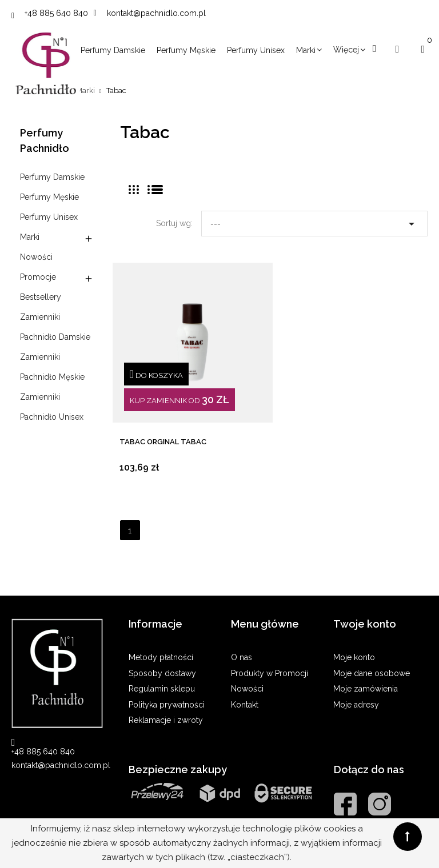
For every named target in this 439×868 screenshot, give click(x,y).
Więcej (346, 50)
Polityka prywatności (167, 705)
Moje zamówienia (366, 689)
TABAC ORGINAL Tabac (163, 442)
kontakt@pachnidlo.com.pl (156, 13)
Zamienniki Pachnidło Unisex (52, 407)
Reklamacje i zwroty (166, 720)
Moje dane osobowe (372, 673)
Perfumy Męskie (49, 197)
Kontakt (245, 705)
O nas (242, 657)
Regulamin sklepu (162, 689)
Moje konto (354, 657)
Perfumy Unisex (49, 217)
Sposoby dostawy (162, 673)
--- (314, 221)
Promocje (38, 277)
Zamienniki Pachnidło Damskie (55, 327)
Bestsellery (41, 297)
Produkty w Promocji (270, 673)
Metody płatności (161, 657)
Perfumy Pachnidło (45, 140)
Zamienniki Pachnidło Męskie (52, 367)
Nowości (36, 257)
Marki (30, 237)
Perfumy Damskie (52, 177)
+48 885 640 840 (56, 13)
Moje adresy (356, 705)
